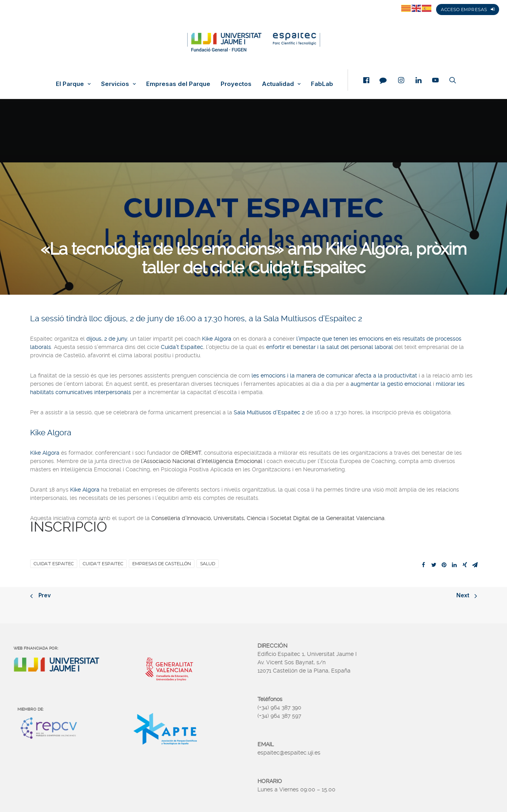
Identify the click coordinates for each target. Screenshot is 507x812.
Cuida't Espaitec (103, 564)
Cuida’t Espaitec (54, 564)
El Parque (73, 84)
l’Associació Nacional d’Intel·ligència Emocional (202, 461)
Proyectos (236, 84)
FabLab (322, 84)
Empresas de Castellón (162, 564)
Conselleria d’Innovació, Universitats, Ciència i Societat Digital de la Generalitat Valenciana (268, 518)
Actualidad (281, 84)
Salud (208, 564)
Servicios (118, 84)
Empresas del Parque (178, 84)
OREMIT (191, 453)
